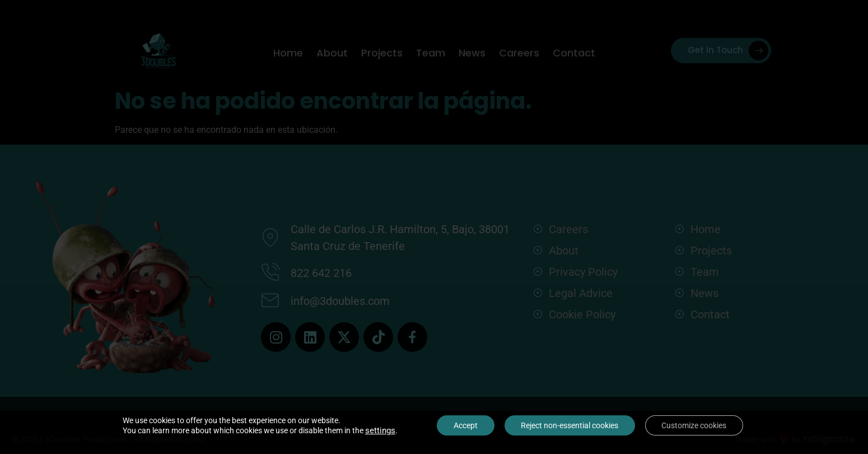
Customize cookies (694, 425)
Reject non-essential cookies (570, 425)
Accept (465, 425)
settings (380, 430)
